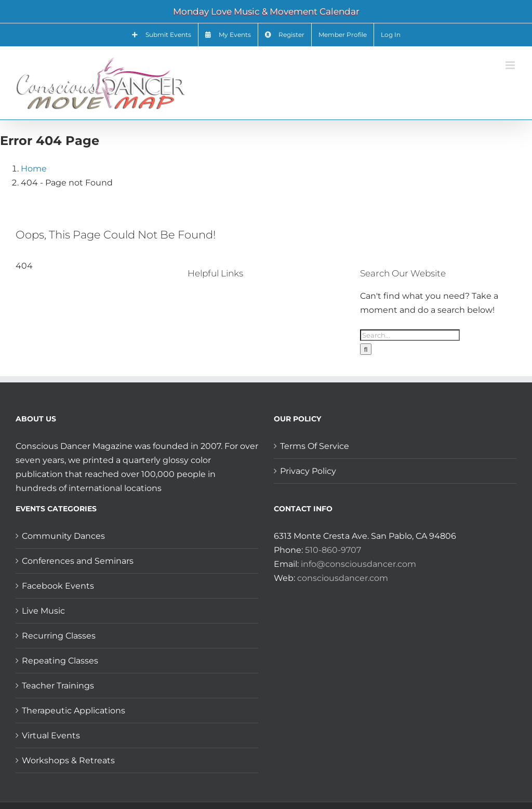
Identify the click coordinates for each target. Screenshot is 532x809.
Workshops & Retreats (68, 760)
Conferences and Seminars (78, 561)
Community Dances (63, 536)
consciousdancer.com (343, 578)
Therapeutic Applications (74, 711)
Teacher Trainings (58, 686)
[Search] (366, 349)
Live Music (43, 611)
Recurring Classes (59, 636)
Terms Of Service (315, 446)
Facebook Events (58, 586)
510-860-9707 (333, 550)
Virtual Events (51, 735)
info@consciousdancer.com (358, 564)
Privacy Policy (308, 471)
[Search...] (410, 335)
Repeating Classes (60, 661)
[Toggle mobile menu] (511, 65)
